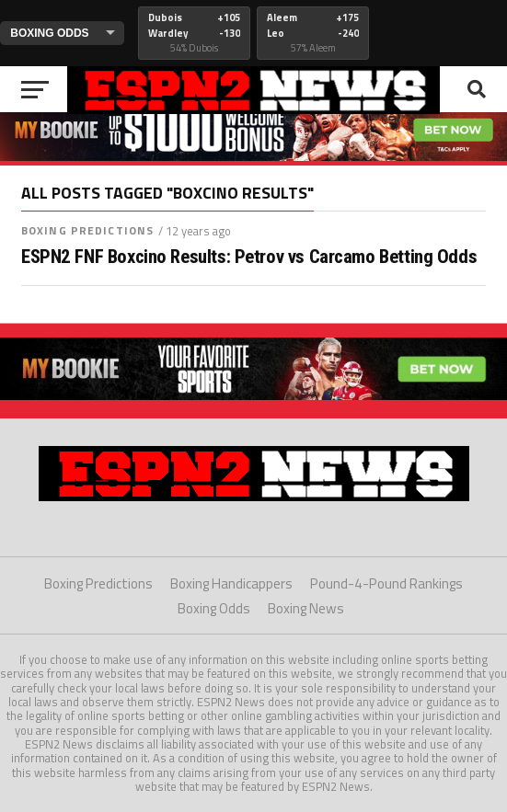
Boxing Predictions (87, 230)
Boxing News (306, 608)
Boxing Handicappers (231, 583)
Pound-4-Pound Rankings (386, 583)
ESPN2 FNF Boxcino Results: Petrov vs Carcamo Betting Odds (249, 257)
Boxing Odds (214, 608)
